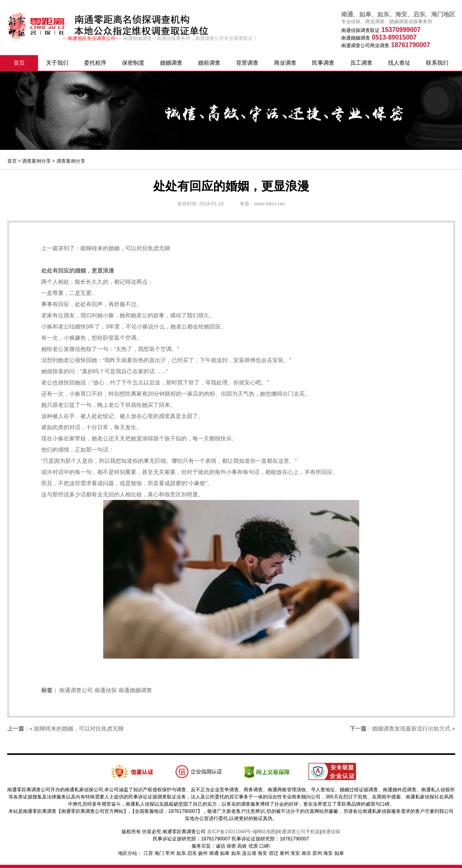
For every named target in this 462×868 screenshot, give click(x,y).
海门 (159, 853)
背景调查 (247, 63)
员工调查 (361, 63)
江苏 (148, 853)
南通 (214, 853)
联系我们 (437, 63)
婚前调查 (209, 63)
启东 (192, 853)
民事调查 (323, 63)
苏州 (317, 853)
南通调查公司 (76, 690)
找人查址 (399, 63)
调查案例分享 (36, 161)
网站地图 (266, 832)
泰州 (284, 853)
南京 (306, 853)
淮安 (295, 853)
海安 (262, 853)
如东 (181, 853)
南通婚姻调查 (135, 690)
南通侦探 (106, 690)
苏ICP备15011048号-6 (231, 832)
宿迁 (274, 853)
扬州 (203, 853)
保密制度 (133, 63)
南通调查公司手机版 (298, 832)
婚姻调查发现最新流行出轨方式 (411, 729)
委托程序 (95, 63)
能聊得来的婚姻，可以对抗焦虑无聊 (125, 248)
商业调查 (285, 63)
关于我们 (57, 63)
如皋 (225, 853)
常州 (170, 853)
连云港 (249, 853)
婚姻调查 (171, 63)
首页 (19, 63)
